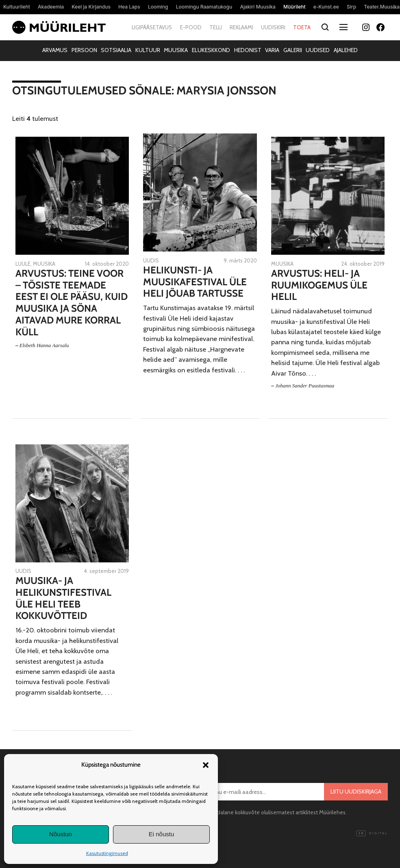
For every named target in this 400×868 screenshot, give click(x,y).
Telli (216, 27)
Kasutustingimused (107, 853)
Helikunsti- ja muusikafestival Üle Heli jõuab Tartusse (195, 282)
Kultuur (148, 50)
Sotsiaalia (116, 50)
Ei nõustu (162, 834)
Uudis (151, 260)
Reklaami (241, 27)
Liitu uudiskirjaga (356, 791)
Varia (272, 50)
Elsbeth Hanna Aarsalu (44, 345)
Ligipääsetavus (152, 27)
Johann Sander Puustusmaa (305, 386)
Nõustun (61, 834)
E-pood (191, 27)
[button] (206, 765)
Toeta (302, 27)
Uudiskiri (273, 27)
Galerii (293, 50)
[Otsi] (325, 27)
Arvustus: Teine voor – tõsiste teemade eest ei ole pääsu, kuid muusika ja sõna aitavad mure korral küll (72, 303)
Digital (372, 833)
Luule (23, 264)
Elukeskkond (211, 50)
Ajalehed (346, 50)
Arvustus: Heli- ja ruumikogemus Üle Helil (319, 285)
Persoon (84, 50)
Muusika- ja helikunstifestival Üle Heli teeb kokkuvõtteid (63, 598)
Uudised (318, 50)
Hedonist (248, 50)
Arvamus (55, 50)
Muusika (176, 50)
